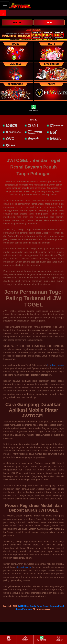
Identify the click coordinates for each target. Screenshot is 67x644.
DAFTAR (17, 23)
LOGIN (49, 23)
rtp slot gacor (24, 567)
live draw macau (55, 365)
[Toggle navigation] (5, 5)
